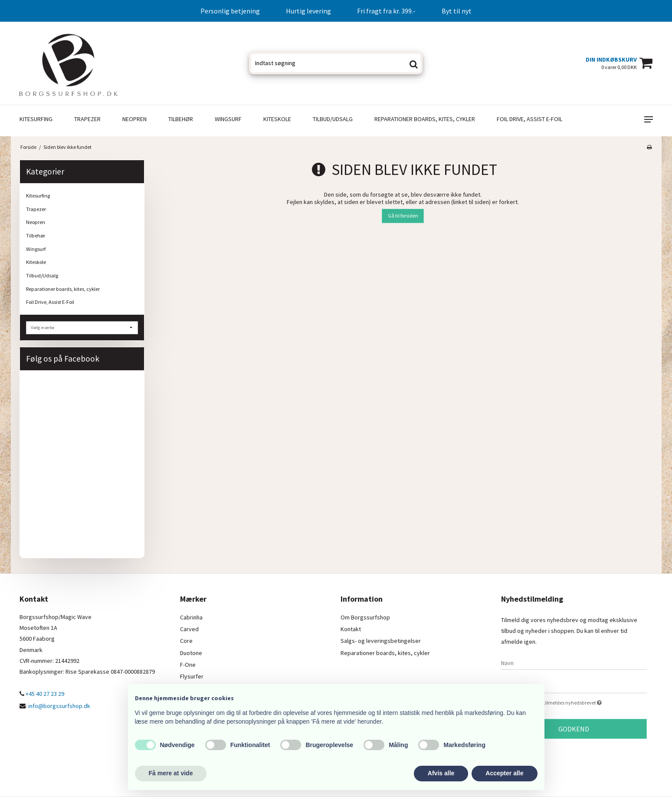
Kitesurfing (36, 119)
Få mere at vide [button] (171, 773)
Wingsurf (228, 119)
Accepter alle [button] (504, 773)
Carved (189, 629)
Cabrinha (191, 617)
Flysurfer (192, 676)
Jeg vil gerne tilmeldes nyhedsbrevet (581, 702)
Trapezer (87, 119)
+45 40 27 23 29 (42, 694)
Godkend (574, 729)
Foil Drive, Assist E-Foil (529, 119)
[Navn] (574, 662)
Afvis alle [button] (441, 773)
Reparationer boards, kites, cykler (425, 119)
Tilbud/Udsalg (333, 119)
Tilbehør (181, 119)
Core (186, 641)
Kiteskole (277, 119)
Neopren (134, 119)
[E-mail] (574, 686)
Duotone (191, 653)
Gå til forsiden (403, 216)
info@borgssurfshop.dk (59, 706)
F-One (188, 665)
